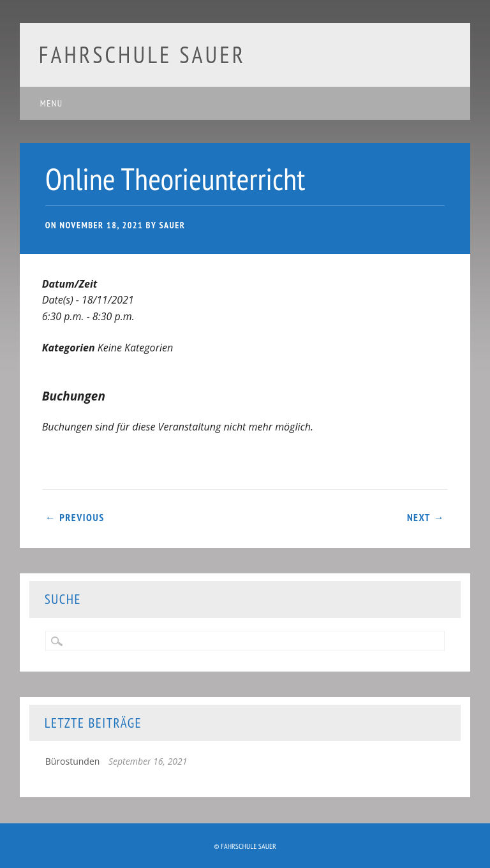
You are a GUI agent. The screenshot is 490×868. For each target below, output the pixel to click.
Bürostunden (73, 761)
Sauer (172, 225)
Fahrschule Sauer (142, 55)
